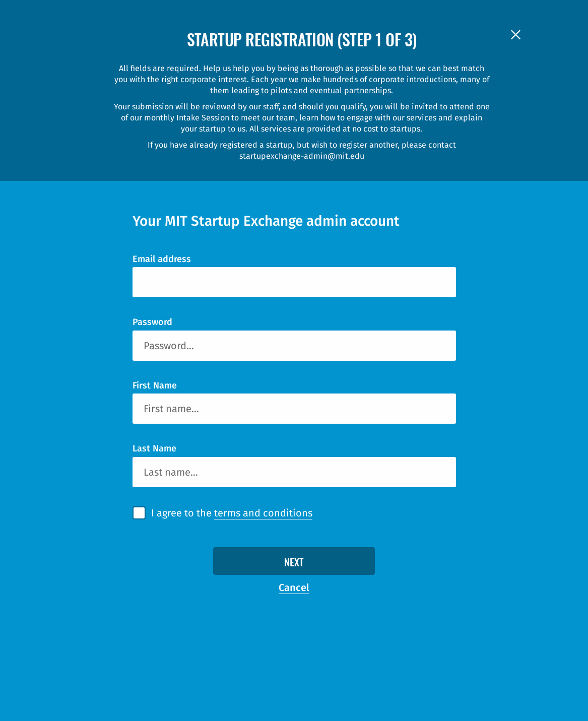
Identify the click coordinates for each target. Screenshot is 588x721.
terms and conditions (263, 513)
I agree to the (232, 513)
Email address (162, 259)
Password (152, 322)
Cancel (294, 587)
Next (294, 563)
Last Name (154, 448)
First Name (155, 385)
